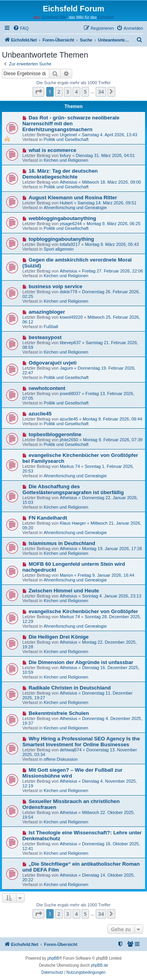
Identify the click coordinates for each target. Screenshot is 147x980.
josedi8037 (70, 393)
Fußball (51, 327)
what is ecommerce (53, 150)
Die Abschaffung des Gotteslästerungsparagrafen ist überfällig (73, 489)
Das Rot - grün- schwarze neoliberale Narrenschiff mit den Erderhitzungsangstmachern (71, 124)
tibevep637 (70, 343)
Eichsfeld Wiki (54, 17)
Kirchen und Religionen (66, 160)
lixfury (65, 155)
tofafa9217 (70, 244)
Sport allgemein (58, 249)
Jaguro (66, 368)
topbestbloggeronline (55, 434)
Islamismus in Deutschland (62, 543)
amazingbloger (47, 312)
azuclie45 (40, 414)
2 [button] (59, 92)
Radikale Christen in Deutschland (70, 688)
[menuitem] (21, 28)
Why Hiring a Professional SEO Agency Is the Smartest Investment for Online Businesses (81, 742)
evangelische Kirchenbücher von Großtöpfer (83, 611)
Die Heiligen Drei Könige (59, 637)
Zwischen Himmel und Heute (64, 591)
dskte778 (68, 292)
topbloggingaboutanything (61, 239)
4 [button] (76, 92)
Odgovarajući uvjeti (53, 363)
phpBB (53, 958)
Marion (66, 575)
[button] (38, 92)
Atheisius (68, 182)
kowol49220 (71, 317)
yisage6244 (71, 224)
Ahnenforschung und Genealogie (75, 208)
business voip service (55, 286)
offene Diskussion (61, 759)
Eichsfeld (106, 17)
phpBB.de (100, 965)
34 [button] (101, 92)
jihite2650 (69, 440)
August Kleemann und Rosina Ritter (73, 198)
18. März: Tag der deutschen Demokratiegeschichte (60, 174)
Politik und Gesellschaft (66, 139)
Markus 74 (70, 466)
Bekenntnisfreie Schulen (59, 713)
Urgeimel (68, 135)
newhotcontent (47, 388)
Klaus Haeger (73, 523)
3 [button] (68, 92)
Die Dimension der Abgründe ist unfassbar (81, 662)
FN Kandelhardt (48, 518)
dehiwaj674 (71, 750)
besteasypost (45, 337)
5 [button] (85, 92)
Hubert (66, 203)
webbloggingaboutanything (62, 218)
